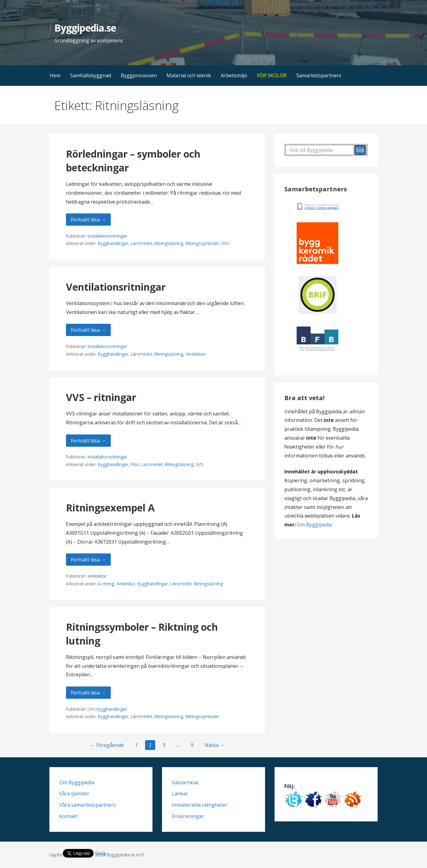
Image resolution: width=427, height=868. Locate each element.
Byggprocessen (139, 75)
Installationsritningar (108, 236)
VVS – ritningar (101, 397)
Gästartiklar (185, 782)
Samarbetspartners (319, 75)
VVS (225, 243)
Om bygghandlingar (107, 709)
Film (135, 464)
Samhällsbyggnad (91, 75)
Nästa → (215, 745)
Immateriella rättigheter (200, 805)
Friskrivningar (188, 816)
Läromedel (141, 243)
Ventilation (196, 354)
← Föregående (107, 745)
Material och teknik (189, 75)
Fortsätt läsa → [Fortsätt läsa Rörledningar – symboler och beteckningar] (88, 220)
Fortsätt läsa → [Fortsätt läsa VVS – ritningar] (88, 441)
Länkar (180, 793)
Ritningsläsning (169, 243)
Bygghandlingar (113, 243)
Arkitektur (97, 576)
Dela (100, 853)
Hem (55, 75)
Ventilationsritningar (116, 287)
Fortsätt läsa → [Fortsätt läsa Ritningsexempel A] (88, 560)
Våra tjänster (74, 793)
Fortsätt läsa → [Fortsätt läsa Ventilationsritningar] (88, 330)
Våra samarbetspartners (88, 805)
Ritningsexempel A (110, 508)
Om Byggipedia (314, 525)
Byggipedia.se (85, 28)
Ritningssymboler (202, 243)
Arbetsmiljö (234, 75)
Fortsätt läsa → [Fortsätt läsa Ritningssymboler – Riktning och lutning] (88, 693)
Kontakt (68, 816)
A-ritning (106, 584)
